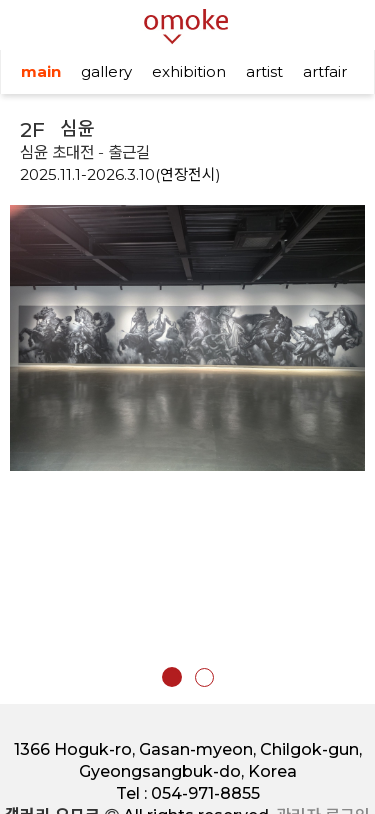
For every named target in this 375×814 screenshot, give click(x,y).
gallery (106, 71)
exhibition (189, 71)
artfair (325, 71)
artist (264, 71)
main (41, 71)
